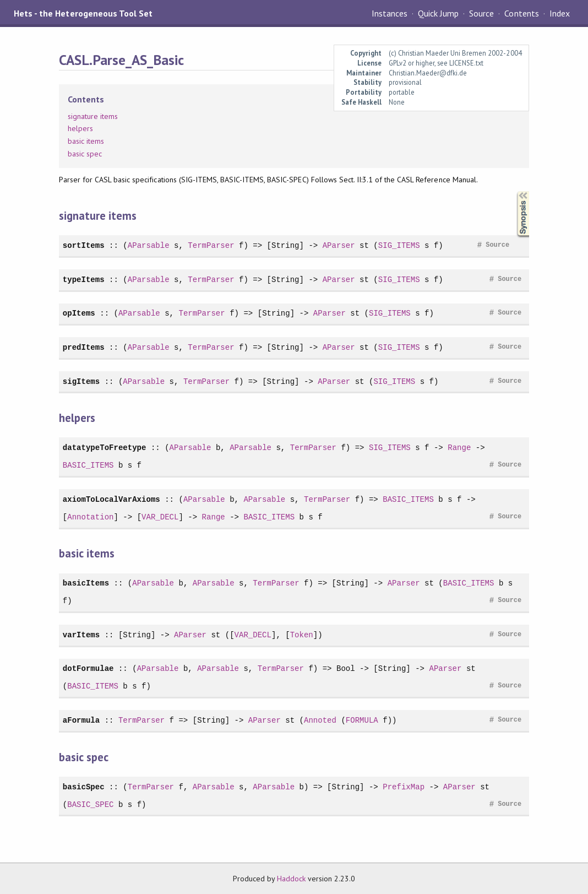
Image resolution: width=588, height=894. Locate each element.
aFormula (81, 720)
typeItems (84, 280)
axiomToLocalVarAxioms (111, 499)
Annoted (320, 720)
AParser (339, 245)
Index (560, 13)
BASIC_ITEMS (88, 465)
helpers (80, 128)
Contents (521, 13)
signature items (93, 116)
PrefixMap (404, 787)
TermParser (211, 245)
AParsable (149, 245)
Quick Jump (438, 13)
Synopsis (514, 191)
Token (302, 635)
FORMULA (362, 720)
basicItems (86, 583)
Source (481, 13)
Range (459, 448)
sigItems (81, 381)
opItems (79, 313)
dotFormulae (88, 668)
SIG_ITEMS (399, 245)
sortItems (84, 245)
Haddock (291, 879)
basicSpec (84, 787)
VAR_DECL (160, 517)
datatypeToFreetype (105, 448)
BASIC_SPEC (90, 804)
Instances (390, 13)
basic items (86, 141)
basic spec (85, 154)
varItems (81, 635)
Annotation (90, 517)
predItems (84, 347)
